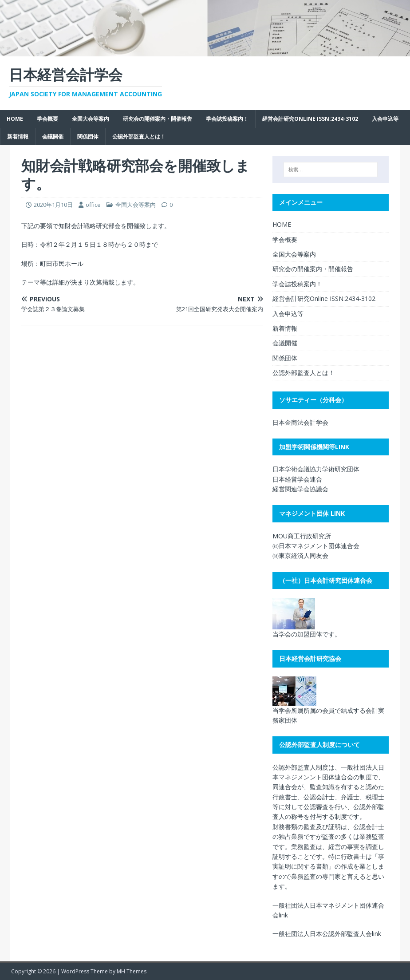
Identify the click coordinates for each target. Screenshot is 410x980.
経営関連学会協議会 (300, 489)
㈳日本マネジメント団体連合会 (316, 546)
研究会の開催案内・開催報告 (158, 119)
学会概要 (47, 119)
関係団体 (88, 136)
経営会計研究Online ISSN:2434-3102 (310, 119)
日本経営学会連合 (297, 479)
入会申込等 (385, 119)
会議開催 (53, 136)
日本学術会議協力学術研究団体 (316, 469)
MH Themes (132, 971)
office (93, 205)
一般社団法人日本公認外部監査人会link (327, 934)
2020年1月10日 (53, 205)
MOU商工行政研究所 (302, 536)
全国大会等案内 (91, 119)
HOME (15, 119)
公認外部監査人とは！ (139, 136)
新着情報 (18, 136)
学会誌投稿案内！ (227, 119)
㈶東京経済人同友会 (300, 555)
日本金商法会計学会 (300, 422)
